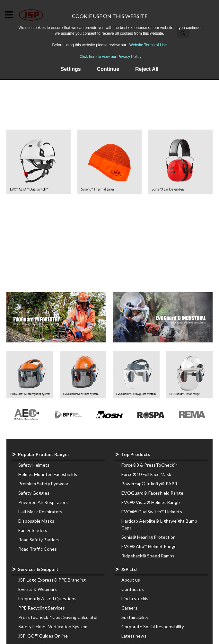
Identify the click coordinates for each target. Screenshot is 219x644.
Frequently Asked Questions (47, 598)
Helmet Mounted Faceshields (48, 474)
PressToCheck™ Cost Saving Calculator (58, 617)
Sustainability (135, 617)
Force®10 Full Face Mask (146, 474)
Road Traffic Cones (38, 549)
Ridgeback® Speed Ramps (148, 556)
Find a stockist (136, 598)
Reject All (147, 69)
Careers (129, 608)
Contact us (133, 589)
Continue (108, 69)
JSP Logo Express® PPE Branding (52, 580)
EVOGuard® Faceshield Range (152, 493)
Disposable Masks (36, 521)
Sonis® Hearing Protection (149, 537)
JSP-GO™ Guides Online (43, 636)
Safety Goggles (34, 493)
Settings (71, 69)
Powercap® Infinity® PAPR (149, 484)
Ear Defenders (33, 530)
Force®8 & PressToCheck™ (149, 465)
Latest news (134, 636)
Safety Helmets (34, 465)
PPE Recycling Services (42, 608)
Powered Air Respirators (43, 502)
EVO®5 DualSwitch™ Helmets (152, 512)
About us (131, 580)
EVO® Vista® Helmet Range (151, 502)
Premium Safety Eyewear (43, 484)
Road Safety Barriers (39, 540)
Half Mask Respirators (40, 512)
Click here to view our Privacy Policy (111, 57)
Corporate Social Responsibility (153, 626)
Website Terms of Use (148, 45)
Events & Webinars (38, 589)
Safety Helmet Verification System (53, 626)
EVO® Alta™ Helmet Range (149, 546)
